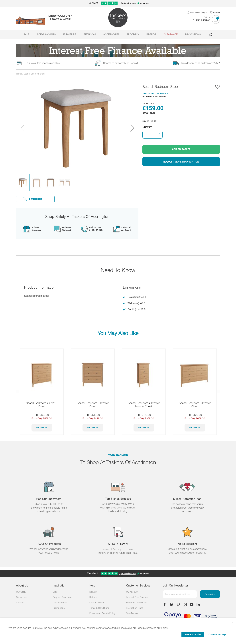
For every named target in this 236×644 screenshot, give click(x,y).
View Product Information (155, 94)
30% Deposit (133, 614)
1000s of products (49, 544)
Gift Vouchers (60, 603)
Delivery (93, 592)
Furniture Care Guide (137, 603)
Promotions (59, 608)
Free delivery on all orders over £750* (201, 63)
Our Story (21, 592)
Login (205, 13)
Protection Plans (135, 608)
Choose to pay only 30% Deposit (120, 63)
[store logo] (118, 18)
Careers (20, 603)
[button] (22, 128)
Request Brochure (62, 597)
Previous (18, 392)
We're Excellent (187, 544)
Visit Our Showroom (49, 499)
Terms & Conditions (99, 608)
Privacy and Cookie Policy (102, 614)
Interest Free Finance (137, 597)
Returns (93, 597)
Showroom (22, 597)
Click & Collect (97, 603)
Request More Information (181, 162)
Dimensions (35, 199)
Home (19, 74)
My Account (195, 13)
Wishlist (217, 13)
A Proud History (118, 544)
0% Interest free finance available (42, 63)
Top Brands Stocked (118, 499)
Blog (55, 592)
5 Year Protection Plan (187, 499)
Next (218, 392)
